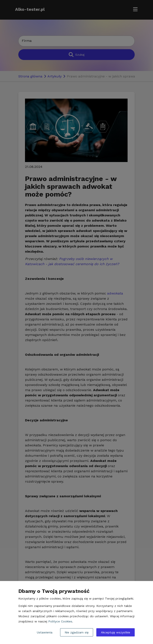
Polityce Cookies (60, 621)
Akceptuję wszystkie (116, 632)
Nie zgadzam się (77, 632)
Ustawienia (45, 632)
